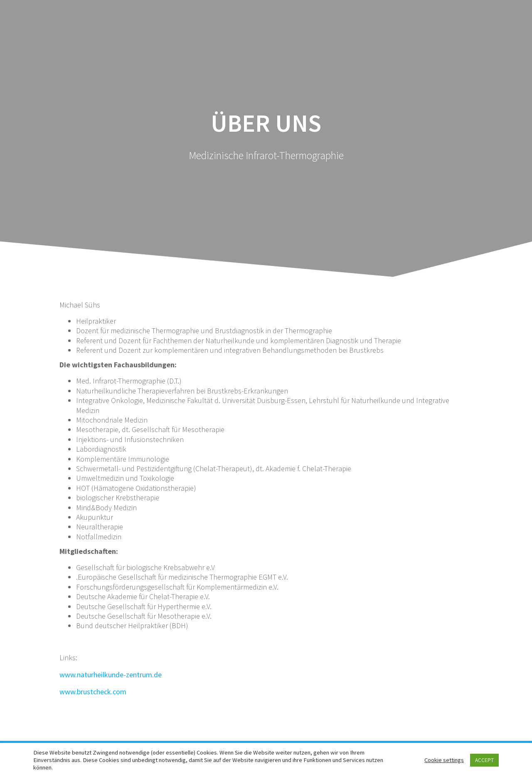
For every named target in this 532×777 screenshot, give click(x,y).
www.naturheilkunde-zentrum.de (111, 675)
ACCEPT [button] (484, 760)
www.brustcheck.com (93, 692)
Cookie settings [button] (444, 760)
